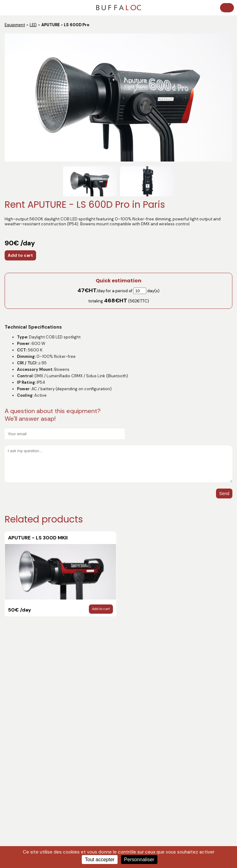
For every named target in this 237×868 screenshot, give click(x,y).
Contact (14, 711)
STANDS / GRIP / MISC (26, 772)
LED (33, 25)
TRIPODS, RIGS (20, 780)
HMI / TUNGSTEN (136, 757)
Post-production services (31, 735)
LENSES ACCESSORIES (27, 787)
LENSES (128, 765)
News (11, 689)
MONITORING (133, 735)
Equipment (15, 25)
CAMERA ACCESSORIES (29, 765)
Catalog (14, 696)
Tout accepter (100, 860)
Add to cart (20, 255)
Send (224, 493)
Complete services (139, 780)
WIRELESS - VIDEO (138, 743)
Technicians (18, 743)
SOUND (13, 757)
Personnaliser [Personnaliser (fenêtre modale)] (139, 860)
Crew (11, 704)
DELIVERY (15, 750)
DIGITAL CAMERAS (138, 772)
